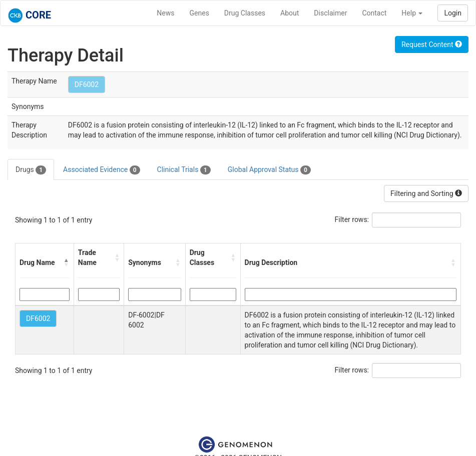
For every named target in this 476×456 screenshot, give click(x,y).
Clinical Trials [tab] (184, 170)
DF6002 (87, 84)
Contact (374, 13)
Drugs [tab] (31, 170)
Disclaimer (330, 13)
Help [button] (412, 13)
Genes (199, 13)
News (165, 13)
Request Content (432, 44)
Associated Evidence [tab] (101, 170)
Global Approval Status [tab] (269, 170)
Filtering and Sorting (426, 193)
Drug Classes (245, 13)
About (290, 13)
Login (453, 13)
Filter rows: (352, 219)
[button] (67, 262)
